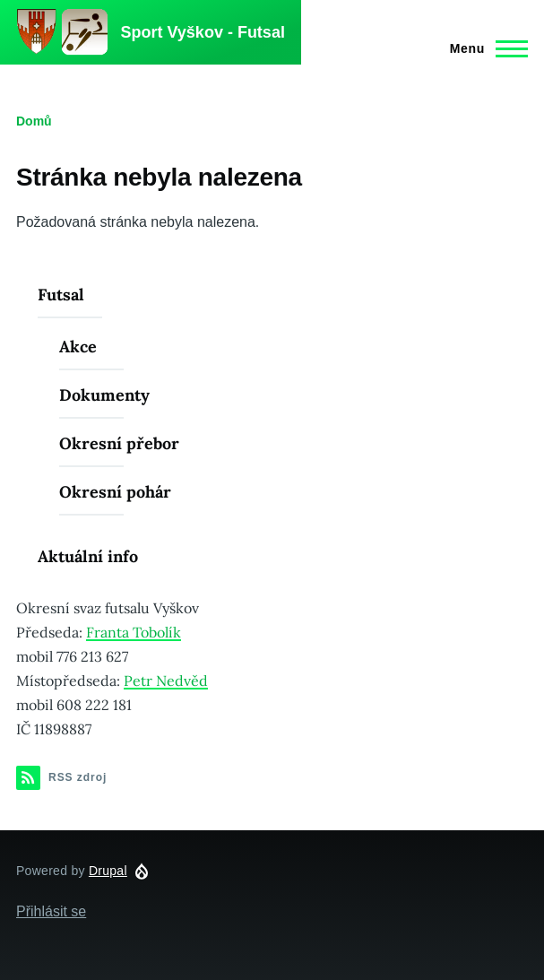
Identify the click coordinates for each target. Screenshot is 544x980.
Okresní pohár (115, 492)
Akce (78, 347)
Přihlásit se (51, 911)
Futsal (61, 295)
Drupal (108, 871)
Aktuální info (88, 556)
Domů (34, 121)
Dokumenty (104, 395)
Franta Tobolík (134, 632)
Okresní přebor (119, 443)
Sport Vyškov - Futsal (203, 32)
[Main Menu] (484, 48)
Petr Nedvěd (166, 681)
